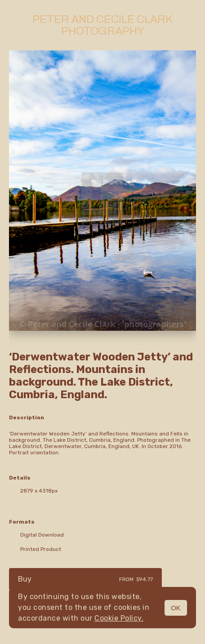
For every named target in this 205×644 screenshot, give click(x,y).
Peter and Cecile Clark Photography (102, 25)
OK (176, 608)
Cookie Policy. (119, 618)
